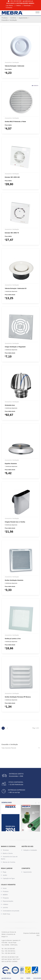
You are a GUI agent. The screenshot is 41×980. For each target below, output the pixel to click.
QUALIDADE (37, 978)
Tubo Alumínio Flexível (20, 748)
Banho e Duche (8, 853)
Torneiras (6, 850)
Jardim (5, 875)
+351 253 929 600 (16, 1)
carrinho (5, 908)
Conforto (13, 18)
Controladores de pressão (11, 911)
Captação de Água (9, 878)
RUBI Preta (6, 914)
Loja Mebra (9, 5)
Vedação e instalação (30, 850)
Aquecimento (23, 18)
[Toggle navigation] (37, 13)
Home (5, 888)
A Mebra (18, 5)
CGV (22, 978)
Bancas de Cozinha (9, 862)
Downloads (27, 5)
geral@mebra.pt (28, 1)
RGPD (28, 978)
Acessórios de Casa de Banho (9, 858)
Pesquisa (6, 898)
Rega (5, 872)
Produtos (5, 18)
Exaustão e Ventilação (9, 20)
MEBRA (5, 895)
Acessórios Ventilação (12, 62)
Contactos (9, 8)
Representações (8, 901)
